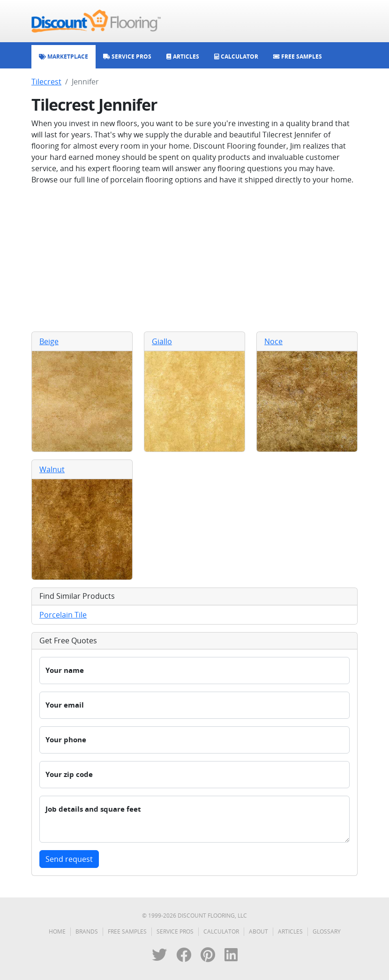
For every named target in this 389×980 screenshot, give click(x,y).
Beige (49, 341)
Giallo (162, 341)
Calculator (221, 931)
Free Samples (127, 931)
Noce (273, 341)
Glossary (327, 931)
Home (57, 931)
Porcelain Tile (63, 615)
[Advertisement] (194, 258)
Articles (290, 931)
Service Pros (175, 931)
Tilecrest (46, 82)
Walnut (52, 469)
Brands (87, 931)
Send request (69, 859)
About (258, 931)
